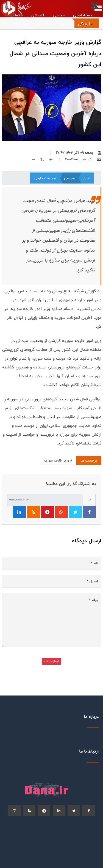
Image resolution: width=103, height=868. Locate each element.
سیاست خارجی (45, 178)
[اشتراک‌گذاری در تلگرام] (47, 512)
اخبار (86, 178)
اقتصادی (38, 15)
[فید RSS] (33, 512)
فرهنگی (84, 24)
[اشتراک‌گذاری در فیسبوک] (89, 512)
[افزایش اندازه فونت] (48, 159)
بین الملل (44, 24)
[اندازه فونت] (40, 159)
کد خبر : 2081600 (83, 159)
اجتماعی (17, 15)
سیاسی (59, 15)
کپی (89, 500)
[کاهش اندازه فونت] (32, 159)
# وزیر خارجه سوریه (58, 460)
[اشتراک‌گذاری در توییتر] (75, 512)
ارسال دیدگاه (51, 661)
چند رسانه (21, 24)
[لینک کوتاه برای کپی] (45, 500)
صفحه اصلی (83, 15)
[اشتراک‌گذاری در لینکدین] (19, 512)
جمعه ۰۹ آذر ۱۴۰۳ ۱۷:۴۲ (79, 153)
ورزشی (65, 24)
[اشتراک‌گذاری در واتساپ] (61, 512)
